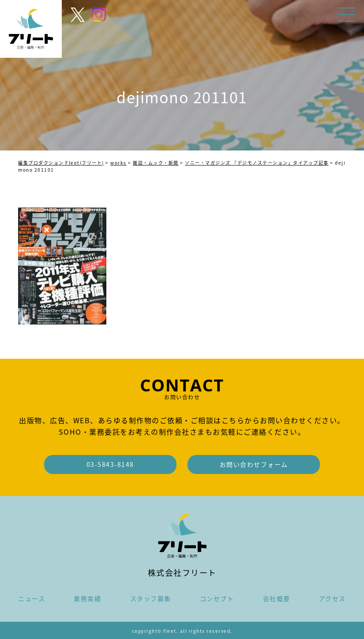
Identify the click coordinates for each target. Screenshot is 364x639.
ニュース (32, 598)
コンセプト (217, 598)
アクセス (332, 598)
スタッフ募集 (151, 598)
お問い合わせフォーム (254, 464)
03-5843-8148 (110, 464)
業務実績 (87, 598)
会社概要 (277, 598)
